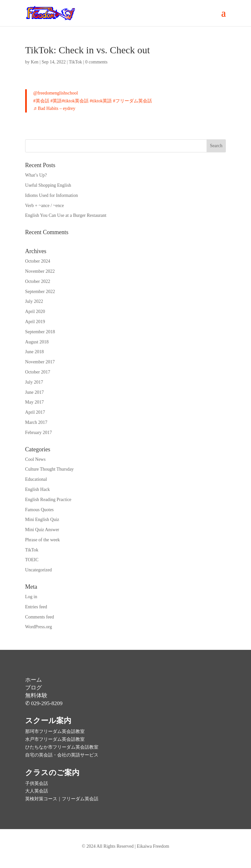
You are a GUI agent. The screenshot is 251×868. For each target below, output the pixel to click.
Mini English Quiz (42, 520)
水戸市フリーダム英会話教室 (55, 739)
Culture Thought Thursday (50, 469)
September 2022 (40, 292)
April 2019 (35, 322)
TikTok (76, 62)
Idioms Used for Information (51, 195)
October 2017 (38, 372)
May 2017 (34, 402)
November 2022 (40, 271)
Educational (36, 479)
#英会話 (41, 101)
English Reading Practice (48, 500)
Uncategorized (39, 570)
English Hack (38, 489)
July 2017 (34, 382)
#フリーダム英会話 (133, 101)
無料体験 (36, 695)
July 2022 (34, 301)
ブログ (33, 688)
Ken (34, 62)
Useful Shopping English (48, 185)
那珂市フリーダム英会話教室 (55, 731)
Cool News (35, 459)
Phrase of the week (42, 540)
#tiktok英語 (101, 101)
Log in (31, 597)
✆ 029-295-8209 (44, 703)
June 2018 (34, 352)
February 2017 (39, 433)
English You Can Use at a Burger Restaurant (66, 215)
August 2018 (37, 342)
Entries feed (36, 607)
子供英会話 (37, 783)
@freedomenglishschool (56, 93)
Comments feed (40, 617)
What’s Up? (36, 175)
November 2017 (40, 362)
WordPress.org (39, 627)
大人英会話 (37, 791)
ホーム (33, 680)
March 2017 (36, 422)
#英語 (56, 101)
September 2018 (40, 332)
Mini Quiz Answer (42, 530)
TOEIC (32, 560)
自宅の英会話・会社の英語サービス (62, 755)
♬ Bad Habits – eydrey (54, 108)
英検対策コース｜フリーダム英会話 (62, 799)
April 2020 (35, 312)
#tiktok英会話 (75, 101)
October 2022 (38, 281)
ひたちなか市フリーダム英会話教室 (62, 747)
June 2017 (34, 392)
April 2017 (35, 412)
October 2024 (38, 261)
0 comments (96, 62)
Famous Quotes (40, 510)
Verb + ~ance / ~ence (45, 206)
